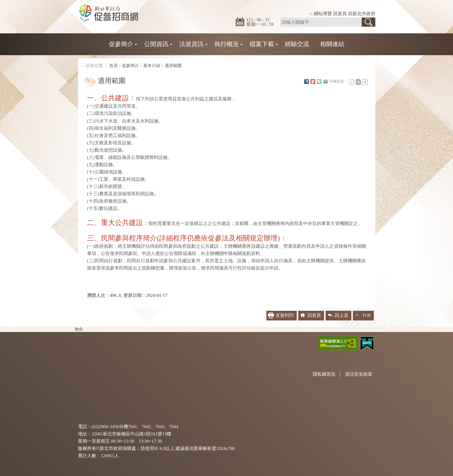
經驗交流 (297, 44)
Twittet (319, 82)
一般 (358, 82)
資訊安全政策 (359, 374)
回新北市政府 (362, 14)
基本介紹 (152, 66)
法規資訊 (191, 44)
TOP (366, 315)
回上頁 (341, 315)
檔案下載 (262, 44)
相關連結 (332, 44)
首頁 (113, 66)
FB (306, 82)
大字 (365, 82)
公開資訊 (156, 44)
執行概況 (227, 44)
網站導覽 (323, 14)
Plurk (313, 82)
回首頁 (340, 14)
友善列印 (326, 82)
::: (311, 14)
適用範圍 (173, 66)
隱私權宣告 (324, 374)
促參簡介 (121, 44)
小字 (352, 82)
